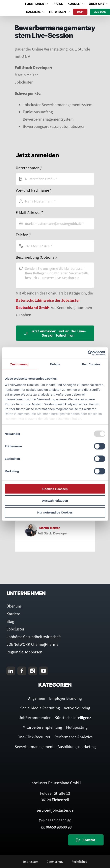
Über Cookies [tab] (91, 364)
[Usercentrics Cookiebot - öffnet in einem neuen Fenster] (88, 353)
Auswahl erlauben (55, 501)
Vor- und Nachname (34, 190)
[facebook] (22, 671)
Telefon (23, 235)
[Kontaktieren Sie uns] (86, 840)
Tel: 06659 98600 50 (55, 821)
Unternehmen (29, 168)
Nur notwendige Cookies (55, 512)
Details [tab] (55, 364)
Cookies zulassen (55, 489)
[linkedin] (11, 671)
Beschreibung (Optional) (36, 257)
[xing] (33, 671)
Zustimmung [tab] (19, 364)
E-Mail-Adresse (29, 212)
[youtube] (44, 671)
